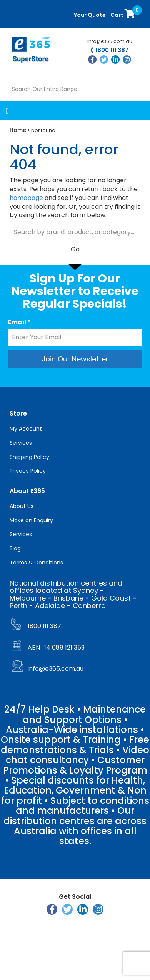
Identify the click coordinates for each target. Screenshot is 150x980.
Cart (123, 13)
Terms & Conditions (36, 563)
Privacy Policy (28, 471)
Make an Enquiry (31, 520)
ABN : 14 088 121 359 (56, 648)
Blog (15, 548)
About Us (22, 506)
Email (19, 322)
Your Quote (90, 15)
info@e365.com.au (110, 41)
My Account (26, 429)
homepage (26, 198)
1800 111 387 (112, 50)
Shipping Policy (29, 457)
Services (21, 443)
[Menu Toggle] (35, 111)
